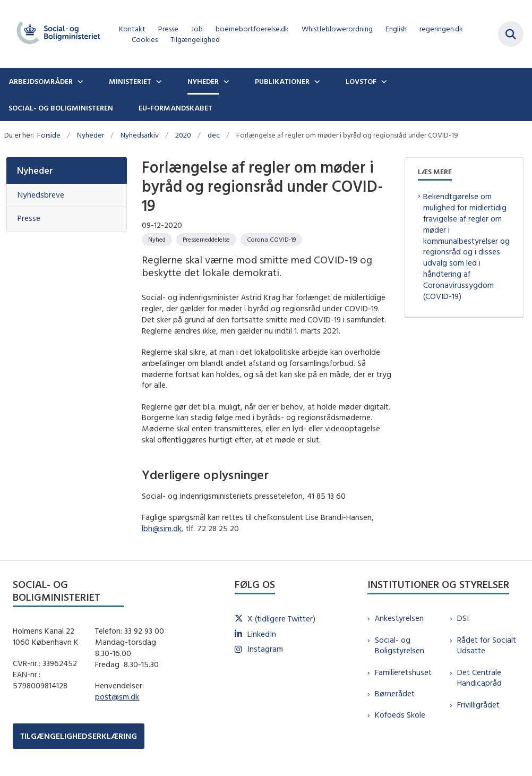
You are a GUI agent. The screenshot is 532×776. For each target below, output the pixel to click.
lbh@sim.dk (162, 528)
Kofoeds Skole (400, 715)
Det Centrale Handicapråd (479, 678)
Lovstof (361, 81)
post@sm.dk (117, 697)
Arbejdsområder (41, 81)
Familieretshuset (403, 672)
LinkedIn (262, 634)
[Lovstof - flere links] (383, 81)
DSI (463, 618)
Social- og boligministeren (61, 108)
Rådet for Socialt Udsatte (487, 645)
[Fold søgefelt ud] (511, 34)
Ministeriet (130, 81)
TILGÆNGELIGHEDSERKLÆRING (79, 736)
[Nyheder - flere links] (225, 81)
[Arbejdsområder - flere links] (79, 81)
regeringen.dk (441, 29)
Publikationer (282, 81)
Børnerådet (395, 693)
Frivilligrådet (478, 705)
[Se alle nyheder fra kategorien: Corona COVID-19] (271, 240)
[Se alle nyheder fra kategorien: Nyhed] (157, 240)
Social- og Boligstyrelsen (400, 645)
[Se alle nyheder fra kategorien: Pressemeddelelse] (206, 240)
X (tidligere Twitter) (281, 619)
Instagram (265, 649)
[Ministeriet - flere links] (158, 81)
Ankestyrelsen (399, 618)
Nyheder (203, 81)
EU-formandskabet (175, 108)
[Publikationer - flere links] (316, 81)
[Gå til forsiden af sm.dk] (55, 34)
